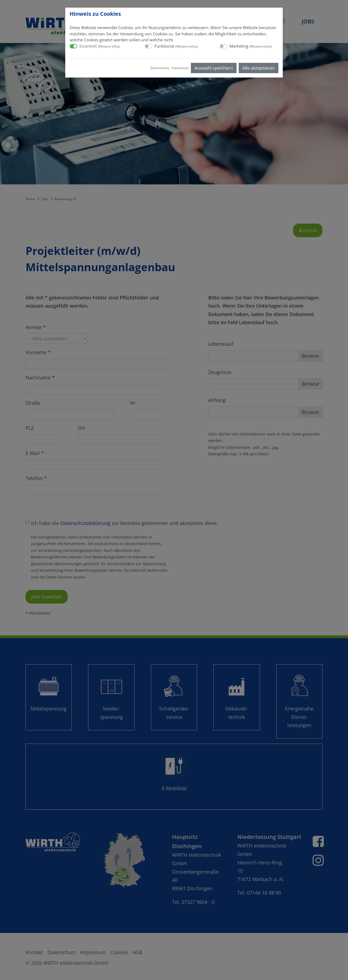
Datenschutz (160, 68)
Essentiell (100, 46)
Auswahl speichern (214, 68)
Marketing (251, 46)
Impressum (180, 68)
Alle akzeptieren (259, 68)
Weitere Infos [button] (109, 46)
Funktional (176, 46)
